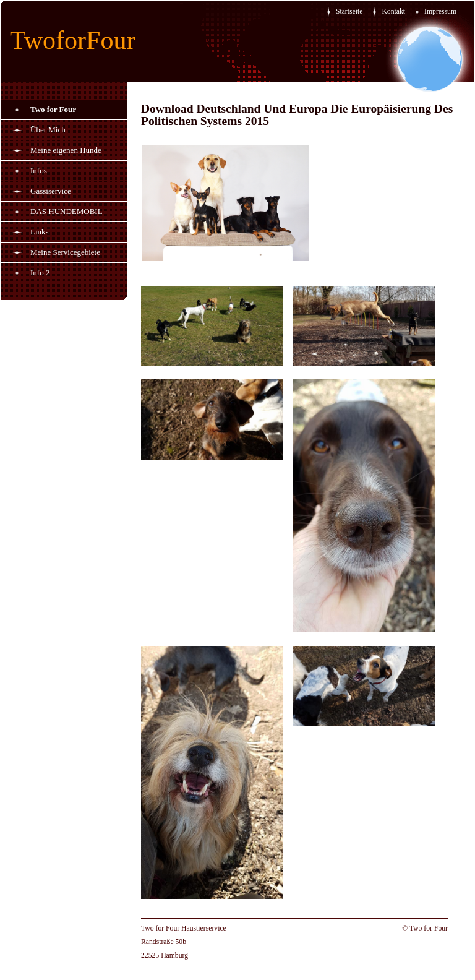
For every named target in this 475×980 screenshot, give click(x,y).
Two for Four (53, 109)
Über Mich (48, 130)
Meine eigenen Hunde (66, 150)
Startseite (349, 11)
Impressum (440, 11)
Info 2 (40, 273)
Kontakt (393, 11)
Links (40, 232)
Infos (39, 170)
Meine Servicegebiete (65, 252)
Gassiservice (51, 191)
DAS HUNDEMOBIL (66, 211)
